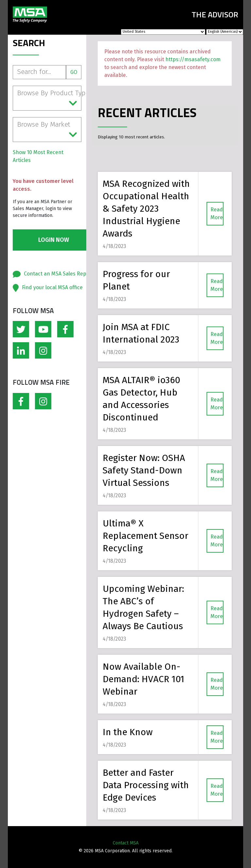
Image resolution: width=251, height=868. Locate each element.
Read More (217, 213)
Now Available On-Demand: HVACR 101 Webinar (143, 679)
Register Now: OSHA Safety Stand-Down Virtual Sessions (144, 470)
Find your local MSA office (52, 287)
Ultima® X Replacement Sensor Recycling (145, 536)
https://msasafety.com (193, 59)
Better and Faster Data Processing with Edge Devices (146, 785)
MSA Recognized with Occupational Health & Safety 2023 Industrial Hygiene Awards (146, 209)
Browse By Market (47, 130)
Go (74, 72)
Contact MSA (126, 843)
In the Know (128, 732)
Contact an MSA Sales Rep (55, 274)
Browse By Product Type (49, 98)
